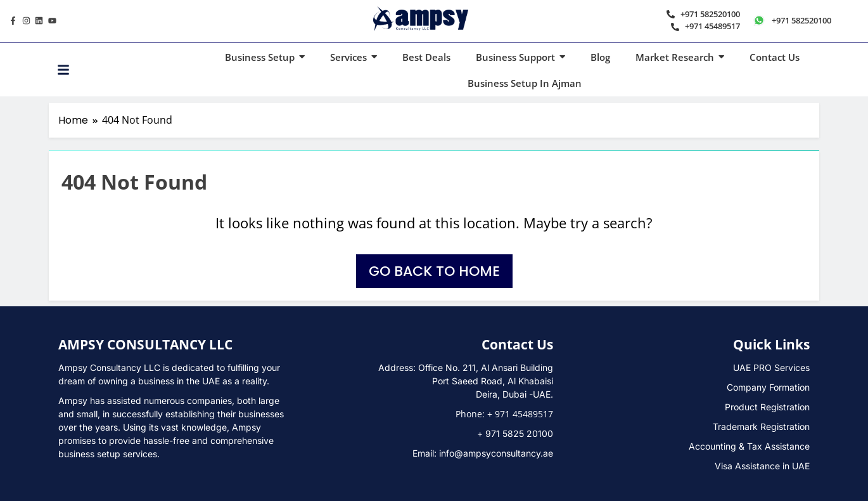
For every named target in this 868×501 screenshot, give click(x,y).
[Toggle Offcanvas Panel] (63, 70)
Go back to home (434, 271)
